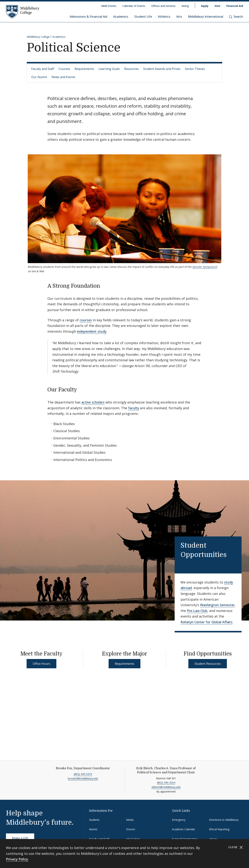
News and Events (63, 77)
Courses (64, 69)
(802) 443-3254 (166, 783)
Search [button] (236, 17)
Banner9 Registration (185, 839)
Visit (217, 6)
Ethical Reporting (219, 829)
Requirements (84, 69)
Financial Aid (235, 6)
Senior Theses (195, 69)
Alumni (93, 829)
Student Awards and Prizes (162, 69)
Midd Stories (109, 6)
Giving (185, 6)
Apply (205, 6)
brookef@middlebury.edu (83, 778)
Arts (179, 17)
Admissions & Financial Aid (89, 17)
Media (130, 820)
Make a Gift (20, 838)
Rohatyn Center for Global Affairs (207, 622)
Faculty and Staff (43, 69)
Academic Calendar (184, 829)
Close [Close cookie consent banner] (236, 847)
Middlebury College (38, 37)
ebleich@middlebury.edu (166, 787)
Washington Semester (217, 605)
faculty (134, 408)
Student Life (143, 17)
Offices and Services (163, 6)
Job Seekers (133, 839)
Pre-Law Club (197, 611)
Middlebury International (206, 17)
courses (86, 320)
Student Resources (208, 664)
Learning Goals (109, 69)
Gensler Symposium (205, 267)
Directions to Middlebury (224, 820)
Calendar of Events (134, 6)
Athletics (164, 17)
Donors (131, 829)
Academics (121, 17)
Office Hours (41, 664)
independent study (92, 331)
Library (213, 839)
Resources (131, 69)
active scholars (93, 402)
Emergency (179, 820)
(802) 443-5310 (83, 774)
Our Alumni (39, 77)
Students (94, 820)
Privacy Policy (17, 859)
